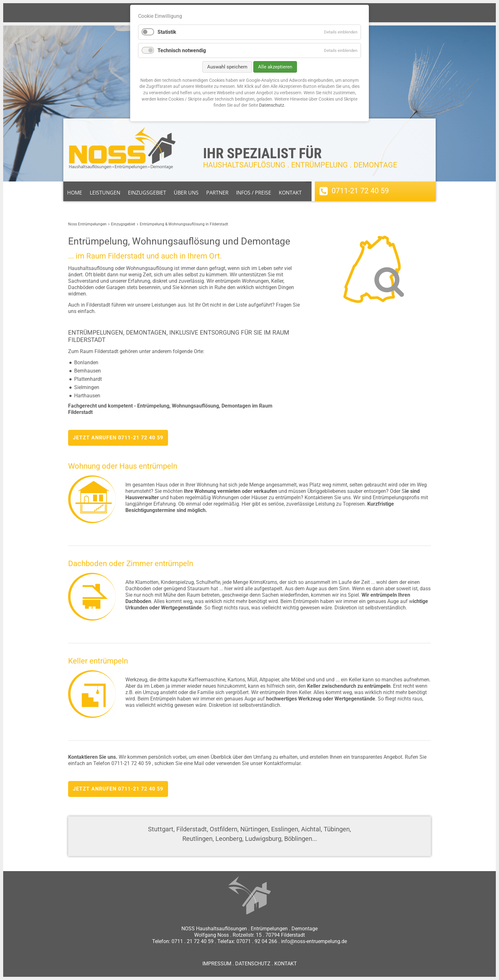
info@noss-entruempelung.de (314, 941)
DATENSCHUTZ (253, 964)
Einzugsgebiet (123, 224)
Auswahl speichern (227, 67)
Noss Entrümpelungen (87, 224)
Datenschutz (272, 105)
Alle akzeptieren (275, 67)
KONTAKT (286, 964)
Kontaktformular (282, 763)
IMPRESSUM (217, 964)
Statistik (167, 32)
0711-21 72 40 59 (360, 191)
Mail (199, 763)
